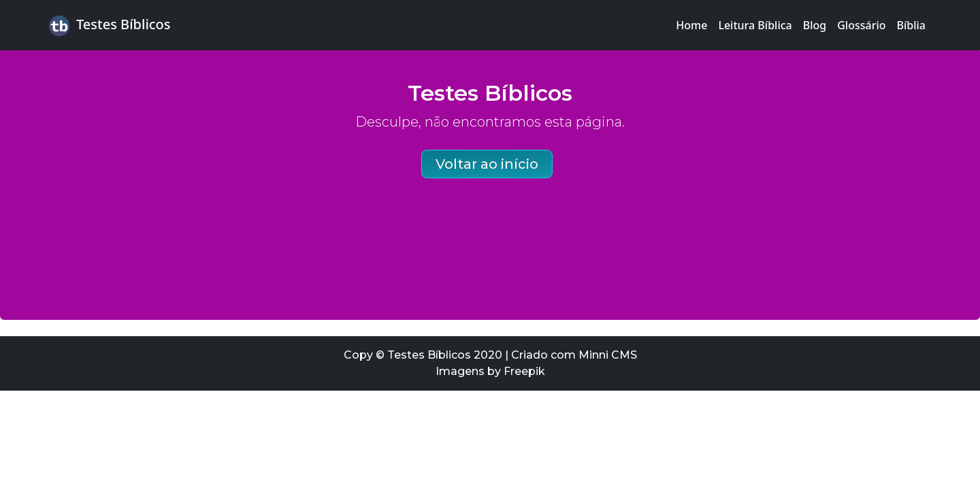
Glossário (861, 25)
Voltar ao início (487, 164)
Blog (815, 25)
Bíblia (912, 25)
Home (691, 25)
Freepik (524, 371)
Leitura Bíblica (755, 25)
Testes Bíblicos (110, 26)
